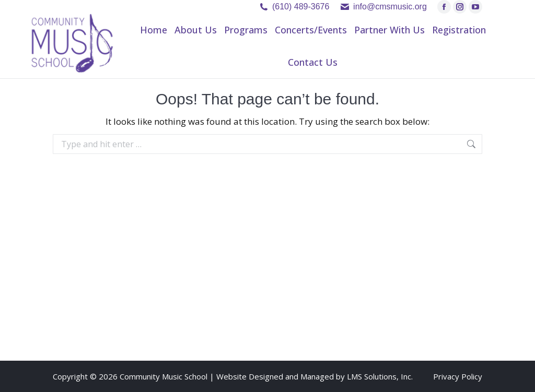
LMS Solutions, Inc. (380, 376)
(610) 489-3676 (301, 7)
